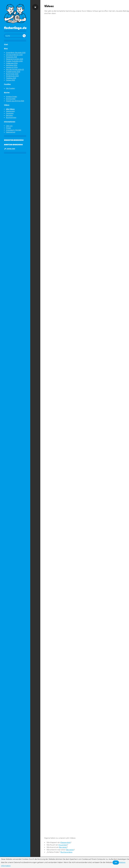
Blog (6, 49)
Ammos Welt (11, 99)
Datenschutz (11, 132)
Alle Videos (10, 109)
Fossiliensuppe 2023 (13, 72)
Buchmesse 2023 (12, 74)
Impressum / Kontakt (14, 130)
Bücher (7, 92)
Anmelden (10, 149)
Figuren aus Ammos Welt (15, 101)
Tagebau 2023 (11, 78)
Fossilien (7, 84)
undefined (24, 36)
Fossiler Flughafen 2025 (14, 61)
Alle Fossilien (10, 88)
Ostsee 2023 (10, 80)
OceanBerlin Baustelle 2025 (16, 53)
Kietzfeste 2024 (12, 65)
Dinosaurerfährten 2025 (14, 55)
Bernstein (9, 115)
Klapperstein (10, 111)
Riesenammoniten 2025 (15, 59)
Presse (8, 128)
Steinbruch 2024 (12, 67)
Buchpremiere (11, 118)
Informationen (10, 122)
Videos (7, 105)
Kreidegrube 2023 (12, 76)
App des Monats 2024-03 (15, 70)
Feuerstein (10, 113)
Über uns (9, 126)
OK (116, 862)
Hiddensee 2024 (12, 63)
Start (6, 44)
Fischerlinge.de (15, 28)
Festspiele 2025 (11, 57)
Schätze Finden (12, 97)
